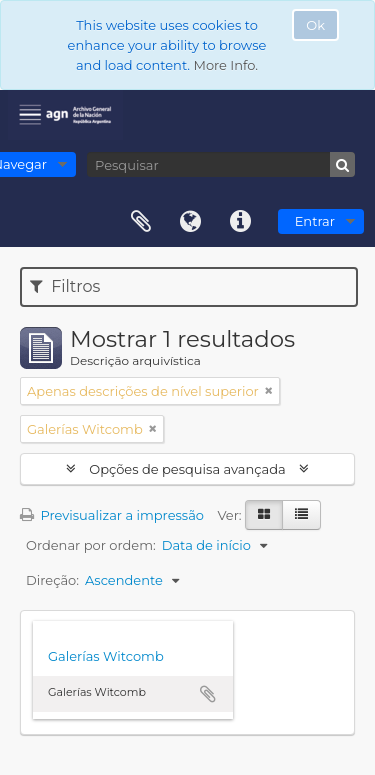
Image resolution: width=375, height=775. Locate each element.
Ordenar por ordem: (91, 545)
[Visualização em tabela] (301, 515)
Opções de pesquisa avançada (187, 469)
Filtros (65, 286)
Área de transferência (141, 222)
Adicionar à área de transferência (208, 694)
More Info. (225, 65)
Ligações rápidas (241, 222)
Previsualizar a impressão (112, 515)
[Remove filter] (269, 391)
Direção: (52, 580)
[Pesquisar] (221, 164)
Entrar (315, 221)
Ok (315, 25)
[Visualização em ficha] (264, 515)
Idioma (191, 222)
